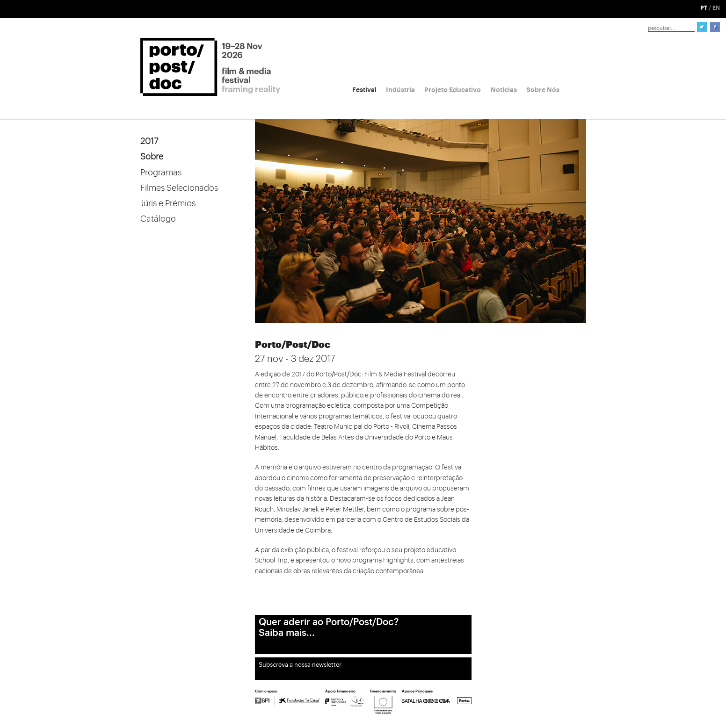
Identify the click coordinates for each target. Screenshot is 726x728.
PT (704, 8)
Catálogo (158, 219)
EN (716, 8)
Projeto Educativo (453, 90)
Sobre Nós (543, 90)
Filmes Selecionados (179, 188)
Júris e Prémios (168, 203)
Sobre (152, 157)
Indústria (400, 90)
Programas (161, 173)
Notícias (504, 90)
